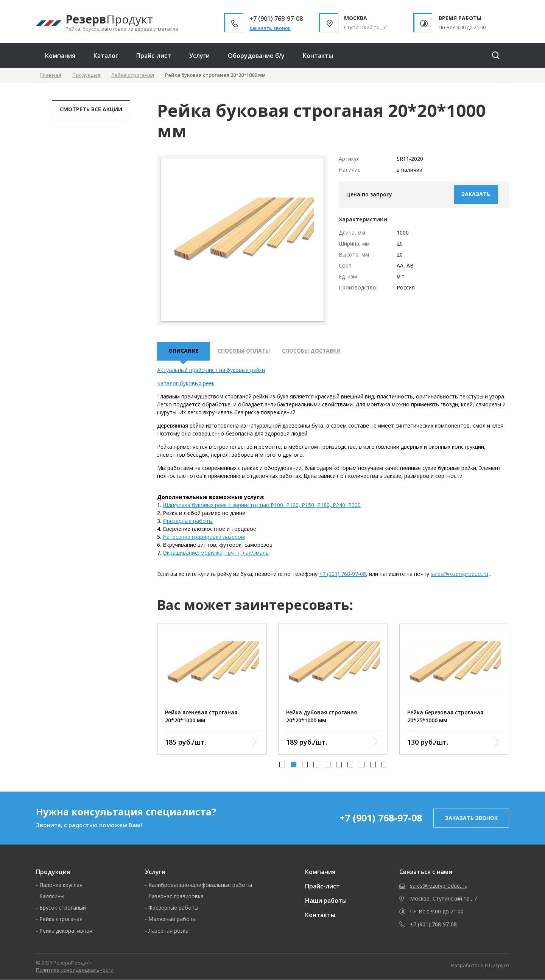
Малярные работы (172, 920)
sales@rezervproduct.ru (459, 575)
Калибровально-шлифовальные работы (200, 886)
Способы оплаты (245, 351)
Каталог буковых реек (186, 384)
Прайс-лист (154, 56)
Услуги (199, 56)
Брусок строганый (63, 908)
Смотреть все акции (91, 109)
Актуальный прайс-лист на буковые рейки (211, 371)
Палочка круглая (61, 886)
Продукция (53, 873)
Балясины (52, 897)
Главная (51, 75)
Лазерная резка (168, 931)
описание (184, 351)
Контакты (318, 56)
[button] (282, 765)
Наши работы (326, 901)
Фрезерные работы (188, 522)
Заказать (476, 194)
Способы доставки (313, 351)
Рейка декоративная (66, 931)
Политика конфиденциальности (75, 971)
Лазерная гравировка (176, 897)
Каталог (106, 56)
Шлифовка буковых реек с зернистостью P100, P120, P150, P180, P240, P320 (262, 506)
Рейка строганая (61, 920)
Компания (60, 56)
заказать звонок (270, 28)
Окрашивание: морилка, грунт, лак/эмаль (216, 553)
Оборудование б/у (256, 56)
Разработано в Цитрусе (480, 966)
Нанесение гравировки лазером (204, 537)
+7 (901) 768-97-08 (343, 575)
